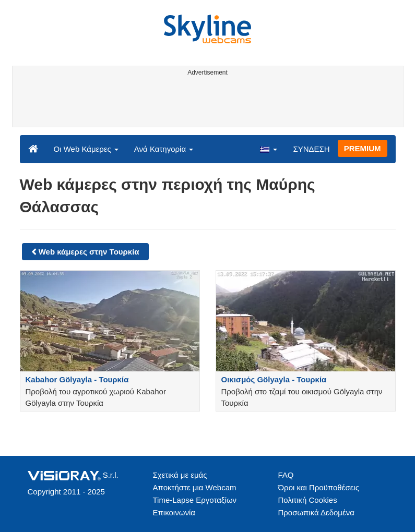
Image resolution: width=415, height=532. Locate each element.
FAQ (286, 475)
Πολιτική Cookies (308, 500)
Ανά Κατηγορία (164, 149)
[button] (268, 149)
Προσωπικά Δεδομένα (316, 512)
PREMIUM (363, 148)
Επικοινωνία (174, 512)
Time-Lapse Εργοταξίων (195, 500)
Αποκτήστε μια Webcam (195, 487)
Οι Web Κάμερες (86, 149)
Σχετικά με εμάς (180, 475)
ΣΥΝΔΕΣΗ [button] (311, 149)
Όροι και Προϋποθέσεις (319, 487)
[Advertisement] (206, 103)
